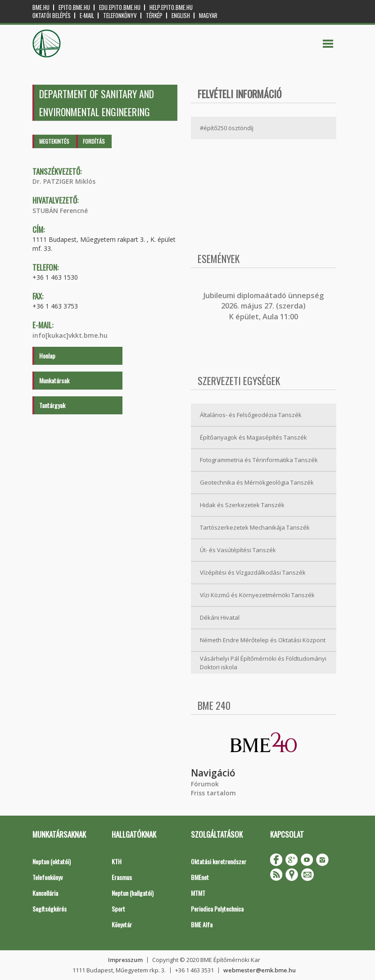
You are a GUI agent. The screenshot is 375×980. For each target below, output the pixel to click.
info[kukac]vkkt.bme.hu (70, 335)
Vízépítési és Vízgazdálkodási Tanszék (253, 572)
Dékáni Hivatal (220, 617)
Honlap (47, 356)
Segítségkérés (50, 909)
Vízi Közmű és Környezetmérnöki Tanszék (257, 595)
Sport (118, 909)
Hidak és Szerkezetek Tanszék (242, 505)
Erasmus (122, 877)
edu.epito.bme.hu (120, 7)
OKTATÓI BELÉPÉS (52, 16)
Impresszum (125, 960)
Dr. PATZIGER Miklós (64, 181)
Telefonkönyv (120, 16)
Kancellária (45, 893)
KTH (117, 861)
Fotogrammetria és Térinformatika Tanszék (259, 460)
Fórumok (205, 784)
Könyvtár (122, 924)
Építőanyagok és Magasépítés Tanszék (253, 437)
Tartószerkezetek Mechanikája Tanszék (255, 527)
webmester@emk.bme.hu (260, 970)
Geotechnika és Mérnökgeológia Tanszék (257, 482)
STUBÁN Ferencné (60, 211)
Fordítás (94, 141)
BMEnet (200, 877)
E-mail (87, 16)
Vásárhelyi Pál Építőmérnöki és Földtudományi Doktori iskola (263, 663)
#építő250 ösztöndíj (227, 128)
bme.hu (41, 7)
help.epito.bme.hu (171, 7)
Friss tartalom (213, 793)
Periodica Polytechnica (217, 909)
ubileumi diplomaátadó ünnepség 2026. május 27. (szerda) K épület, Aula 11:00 (264, 306)
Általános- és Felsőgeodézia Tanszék (251, 415)
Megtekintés (54, 141)
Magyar (208, 16)
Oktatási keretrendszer (219, 861)
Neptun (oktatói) (52, 861)
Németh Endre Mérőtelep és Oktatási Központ (263, 640)
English (181, 16)
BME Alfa (202, 924)
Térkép (154, 16)
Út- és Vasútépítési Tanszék (238, 550)
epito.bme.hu (74, 7)
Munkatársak (54, 380)
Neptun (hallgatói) (133, 893)
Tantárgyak (52, 405)
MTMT (198, 893)
